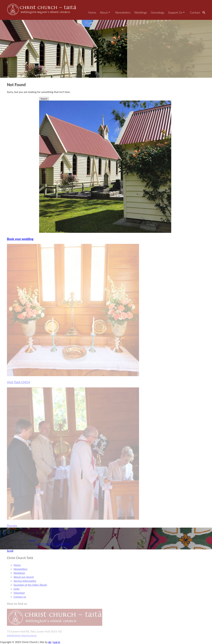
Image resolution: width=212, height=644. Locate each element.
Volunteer (19, 593)
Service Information (25, 581)
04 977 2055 (43, 544)
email (32, 540)
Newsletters (123, 12)
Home (92, 12)
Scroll (10, 551)
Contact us (20, 597)
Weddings (141, 12)
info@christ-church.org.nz (22, 635)
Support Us (175, 12)
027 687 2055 (63, 544)
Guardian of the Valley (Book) (30, 585)
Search (205, 12)
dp (50, 642)
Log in (57, 642)
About (104, 12)
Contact (195, 12)
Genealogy (158, 12)
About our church (24, 577)
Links (17, 589)
